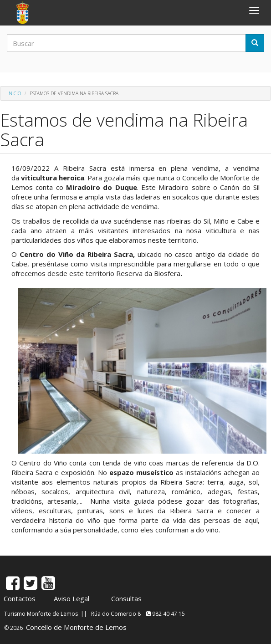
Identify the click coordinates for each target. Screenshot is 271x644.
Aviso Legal (72, 598)
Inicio (14, 93)
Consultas (126, 598)
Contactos (20, 598)
